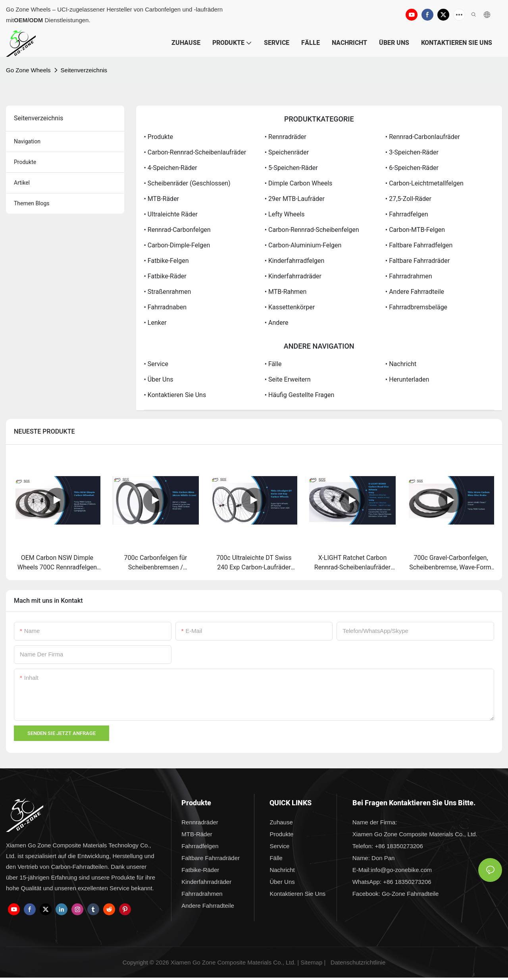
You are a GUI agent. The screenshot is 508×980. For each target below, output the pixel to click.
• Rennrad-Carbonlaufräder (423, 137)
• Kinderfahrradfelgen (295, 261)
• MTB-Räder (162, 199)
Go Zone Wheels (28, 70)
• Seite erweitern (288, 379)
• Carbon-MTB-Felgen (415, 230)
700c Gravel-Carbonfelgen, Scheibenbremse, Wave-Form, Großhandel (451, 563)
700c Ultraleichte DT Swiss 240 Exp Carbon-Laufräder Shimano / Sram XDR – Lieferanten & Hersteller (254, 563)
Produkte (25, 162)
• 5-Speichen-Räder (291, 168)
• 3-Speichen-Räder (412, 152)
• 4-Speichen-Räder (171, 168)
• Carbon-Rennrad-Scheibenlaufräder (195, 152)
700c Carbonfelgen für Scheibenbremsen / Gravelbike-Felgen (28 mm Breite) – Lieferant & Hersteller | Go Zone (155, 563)
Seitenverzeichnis (84, 70)
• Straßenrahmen (168, 292)
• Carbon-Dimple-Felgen (177, 245)
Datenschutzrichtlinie (358, 962)
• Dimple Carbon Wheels (299, 183)
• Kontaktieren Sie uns (175, 395)
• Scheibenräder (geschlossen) (187, 183)
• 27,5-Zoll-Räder (408, 199)
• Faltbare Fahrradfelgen (419, 245)
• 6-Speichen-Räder (412, 168)
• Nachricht (401, 364)
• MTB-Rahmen (286, 292)
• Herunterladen (407, 379)
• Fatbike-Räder (165, 276)
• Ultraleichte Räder (171, 214)
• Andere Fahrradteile (415, 292)
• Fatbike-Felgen (166, 261)
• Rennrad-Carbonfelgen (177, 230)
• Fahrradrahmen (409, 276)
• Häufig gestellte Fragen (300, 395)
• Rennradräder (286, 137)
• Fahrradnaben (165, 307)
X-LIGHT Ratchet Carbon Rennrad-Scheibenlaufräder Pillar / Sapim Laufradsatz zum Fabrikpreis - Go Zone (352, 563)
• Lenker (155, 323)
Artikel (22, 183)
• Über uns (159, 379)
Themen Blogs (32, 203)
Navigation (27, 141)
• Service (156, 364)
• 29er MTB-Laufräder (295, 199)
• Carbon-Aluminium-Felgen (303, 245)
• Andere (277, 323)
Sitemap (311, 962)
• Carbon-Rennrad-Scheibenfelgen (312, 230)
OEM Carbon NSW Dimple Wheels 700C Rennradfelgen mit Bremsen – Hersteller (57, 563)
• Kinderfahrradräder (293, 276)
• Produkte (159, 137)
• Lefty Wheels (285, 214)
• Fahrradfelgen (407, 214)
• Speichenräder (287, 152)
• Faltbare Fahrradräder (418, 261)
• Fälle (273, 364)
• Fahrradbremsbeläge (416, 307)
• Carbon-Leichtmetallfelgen (424, 183)
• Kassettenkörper (290, 307)
